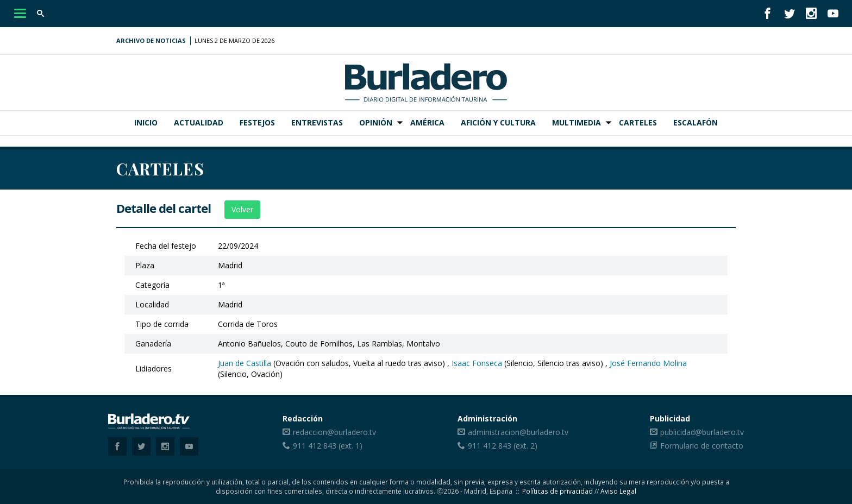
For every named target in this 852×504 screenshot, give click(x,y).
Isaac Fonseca (477, 363)
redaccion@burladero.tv (334, 432)
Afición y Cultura (498, 122)
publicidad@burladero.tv (702, 432)
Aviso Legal (618, 491)
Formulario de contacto (702, 446)
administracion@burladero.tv (518, 432)
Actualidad (199, 122)
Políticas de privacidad (557, 491)
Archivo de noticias (151, 40)
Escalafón (696, 122)
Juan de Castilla (245, 363)
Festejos (257, 122)
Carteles (638, 122)
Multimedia (577, 122)
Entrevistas (317, 122)
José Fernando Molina (648, 363)
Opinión (376, 122)
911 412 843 (315, 446)
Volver (242, 209)
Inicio (146, 122)
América (427, 122)
